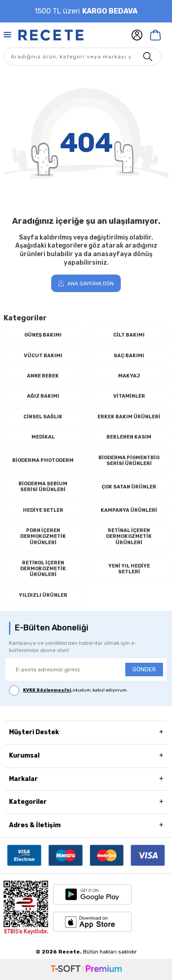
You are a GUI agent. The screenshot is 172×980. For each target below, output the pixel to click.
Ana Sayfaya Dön (86, 283)
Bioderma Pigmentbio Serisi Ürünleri (129, 461)
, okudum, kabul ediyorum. (68, 690)
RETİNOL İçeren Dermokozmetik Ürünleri (43, 569)
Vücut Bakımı (43, 356)
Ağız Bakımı (43, 396)
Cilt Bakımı (129, 335)
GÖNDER (144, 669)
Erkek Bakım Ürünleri (129, 417)
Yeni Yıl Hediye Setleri (129, 569)
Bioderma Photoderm (43, 460)
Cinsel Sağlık (43, 417)
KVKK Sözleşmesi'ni (47, 690)
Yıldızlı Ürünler (43, 595)
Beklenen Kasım (129, 437)
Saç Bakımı (129, 356)
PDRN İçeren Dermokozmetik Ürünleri (43, 536)
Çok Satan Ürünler (129, 487)
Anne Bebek (43, 376)
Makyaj (129, 376)
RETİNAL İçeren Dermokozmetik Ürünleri (129, 536)
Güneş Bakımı (43, 335)
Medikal (43, 437)
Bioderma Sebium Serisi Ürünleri (43, 487)
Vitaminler (129, 396)
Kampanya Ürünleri (129, 510)
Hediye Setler (43, 510)
